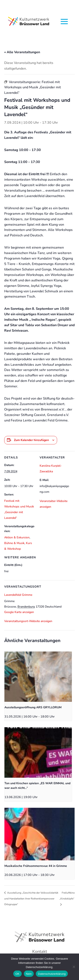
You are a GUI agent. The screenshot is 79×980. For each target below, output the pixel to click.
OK (17, 974)
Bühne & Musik (14, 543)
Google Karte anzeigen (19, 612)
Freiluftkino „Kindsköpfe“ (67, 896)
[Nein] (74, 967)
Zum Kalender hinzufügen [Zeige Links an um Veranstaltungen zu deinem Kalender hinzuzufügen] (31, 440)
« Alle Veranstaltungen (22, 52)
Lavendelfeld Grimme (18, 595)
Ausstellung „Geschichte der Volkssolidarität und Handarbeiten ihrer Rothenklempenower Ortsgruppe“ (31, 899)
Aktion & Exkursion (17, 537)
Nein (29, 974)
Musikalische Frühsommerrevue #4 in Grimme (36, 866)
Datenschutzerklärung (52, 974)
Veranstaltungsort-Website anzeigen (28, 621)
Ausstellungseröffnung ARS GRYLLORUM (33, 707)
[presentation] (38, 677)
